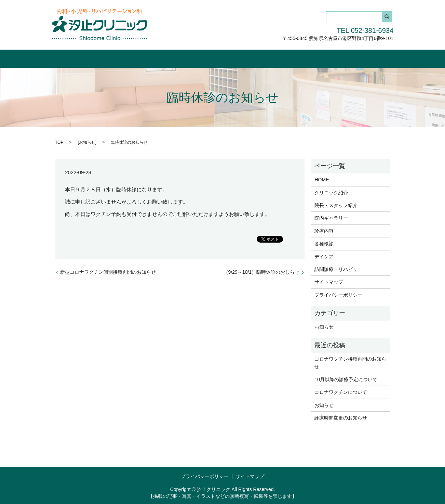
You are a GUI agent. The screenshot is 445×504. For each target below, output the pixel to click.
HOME (77, 57)
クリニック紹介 (112, 57)
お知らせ (87, 142)
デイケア (311, 57)
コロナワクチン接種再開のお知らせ (350, 362)
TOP (59, 142)
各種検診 (280, 57)
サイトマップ (329, 282)
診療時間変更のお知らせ (341, 417)
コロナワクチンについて (341, 392)
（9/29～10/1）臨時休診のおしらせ (262, 272)
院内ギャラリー (212, 57)
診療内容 (250, 57)
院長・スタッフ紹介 (162, 57)
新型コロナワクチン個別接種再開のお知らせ (108, 272)
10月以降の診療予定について (346, 379)
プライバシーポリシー (338, 294)
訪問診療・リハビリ (354, 57)
